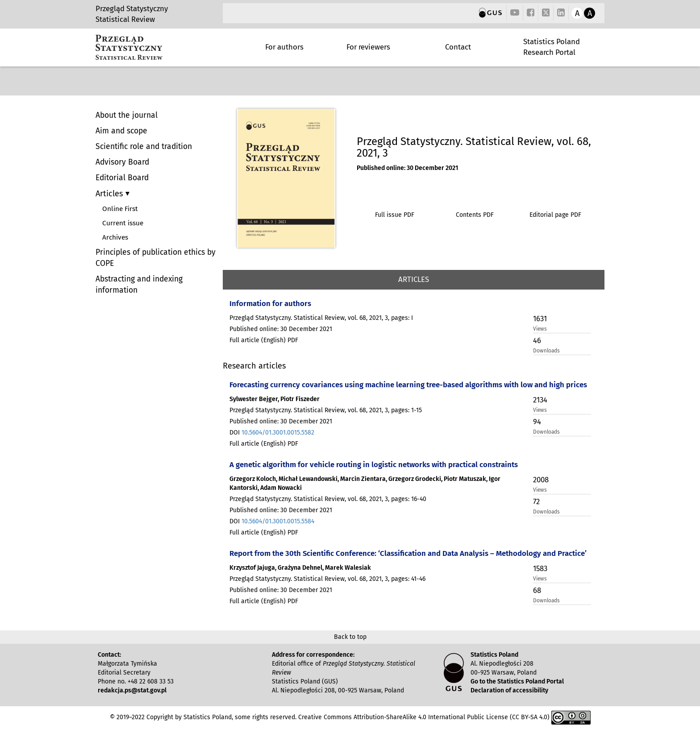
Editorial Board (122, 178)
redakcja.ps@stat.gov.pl (132, 690)
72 (536, 501)
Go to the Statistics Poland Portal (517, 681)
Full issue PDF (395, 215)
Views (540, 329)
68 (537, 590)
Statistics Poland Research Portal (552, 47)
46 (537, 340)
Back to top (350, 637)
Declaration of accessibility (509, 690)
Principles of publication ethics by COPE (156, 258)
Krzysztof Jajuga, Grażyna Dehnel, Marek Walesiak (300, 568)
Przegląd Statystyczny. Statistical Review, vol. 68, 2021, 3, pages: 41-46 (327, 579)
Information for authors (270, 303)
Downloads (546, 351)
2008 (541, 480)
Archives (115, 237)
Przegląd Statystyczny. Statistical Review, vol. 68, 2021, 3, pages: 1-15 (326, 410)
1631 (540, 319)
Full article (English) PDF (264, 340)
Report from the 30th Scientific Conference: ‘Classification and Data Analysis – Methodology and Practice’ (408, 553)
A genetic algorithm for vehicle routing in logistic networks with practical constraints (374, 464)
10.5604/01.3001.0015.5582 (278, 433)
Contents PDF (475, 215)
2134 (540, 400)
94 (537, 422)
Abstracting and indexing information (139, 285)
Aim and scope (121, 131)
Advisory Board (122, 162)
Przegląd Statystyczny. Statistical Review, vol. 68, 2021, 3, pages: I (321, 318)
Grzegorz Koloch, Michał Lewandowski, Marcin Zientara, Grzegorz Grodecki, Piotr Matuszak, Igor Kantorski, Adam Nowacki (365, 483)
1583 (540, 568)
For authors (284, 47)
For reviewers (368, 47)
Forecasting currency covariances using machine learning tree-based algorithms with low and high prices (408, 385)
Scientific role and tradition (144, 147)
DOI (272, 433)
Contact (458, 47)
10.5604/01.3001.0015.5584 (278, 521)
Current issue (123, 223)
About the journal (127, 115)
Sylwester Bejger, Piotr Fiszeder (275, 399)
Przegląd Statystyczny (132, 8)
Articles (110, 194)
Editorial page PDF (555, 215)
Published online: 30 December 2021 (407, 168)
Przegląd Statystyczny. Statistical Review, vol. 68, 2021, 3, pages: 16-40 (328, 499)
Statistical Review (125, 19)
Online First (120, 209)
